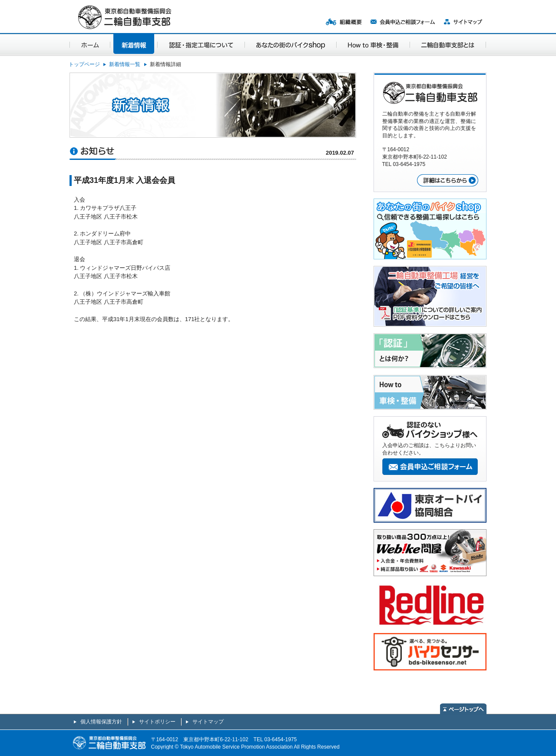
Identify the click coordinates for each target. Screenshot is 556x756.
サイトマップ (208, 722)
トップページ (84, 64)
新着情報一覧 (125, 64)
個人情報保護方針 (101, 722)
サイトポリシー (157, 722)
